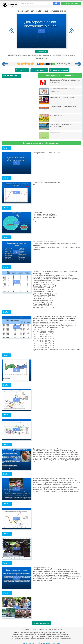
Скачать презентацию (12, 76)
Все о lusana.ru (29, 643)
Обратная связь (44, 643)
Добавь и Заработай (71, 3)
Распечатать (42, 52)
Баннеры (56, 643)
